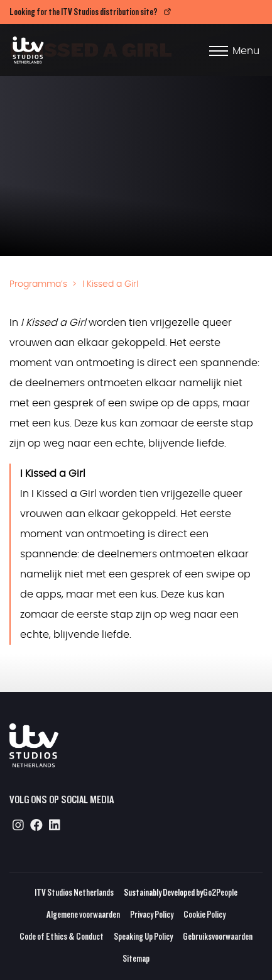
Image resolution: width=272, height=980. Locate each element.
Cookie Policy (204, 914)
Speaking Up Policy (143, 936)
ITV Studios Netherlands (74, 892)
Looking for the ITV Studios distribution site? (84, 12)
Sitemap (136, 958)
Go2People (220, 892)
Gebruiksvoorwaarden (218, 936)
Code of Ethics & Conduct (62, 936)
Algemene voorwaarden (83, 914)
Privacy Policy (152, 914)
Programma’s (38, 284)
